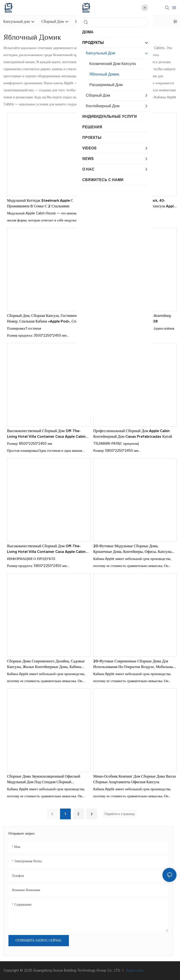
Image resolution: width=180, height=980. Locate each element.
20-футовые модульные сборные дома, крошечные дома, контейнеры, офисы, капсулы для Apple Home (133, 549)
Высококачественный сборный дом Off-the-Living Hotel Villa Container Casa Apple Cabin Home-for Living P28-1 (46, 434)
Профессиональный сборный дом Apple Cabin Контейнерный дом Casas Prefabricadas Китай (133, 434)
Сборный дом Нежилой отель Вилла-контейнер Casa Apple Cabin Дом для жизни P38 (132, 319)
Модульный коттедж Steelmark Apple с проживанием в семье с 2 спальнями (40, 203)
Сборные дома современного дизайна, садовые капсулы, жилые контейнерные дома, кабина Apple (46, 665)
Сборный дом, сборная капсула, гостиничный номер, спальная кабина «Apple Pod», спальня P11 (46, 319)
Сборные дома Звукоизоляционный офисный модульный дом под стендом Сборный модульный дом (44, 780)
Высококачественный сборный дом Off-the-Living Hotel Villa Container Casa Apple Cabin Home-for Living (46, 549)
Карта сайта (135, 971)
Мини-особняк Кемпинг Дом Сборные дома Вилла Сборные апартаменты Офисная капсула (135, 779)
